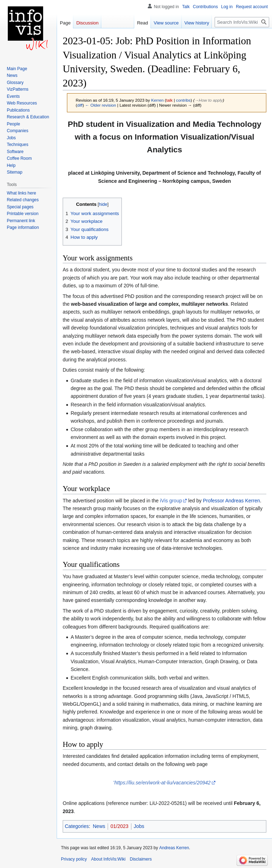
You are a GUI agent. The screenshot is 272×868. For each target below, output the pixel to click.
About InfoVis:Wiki (108, 859)
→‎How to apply (209, 100)
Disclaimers (141, 859)
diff (80, 105)
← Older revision (101, 105)
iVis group (171, 501)
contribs (183, 100)
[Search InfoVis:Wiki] (242, 22)
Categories (77, 826)
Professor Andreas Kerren (231, 501)
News (99, 826)
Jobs (139, 826)
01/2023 (120, 826)
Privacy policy (74, 859)
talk (169, 100)
